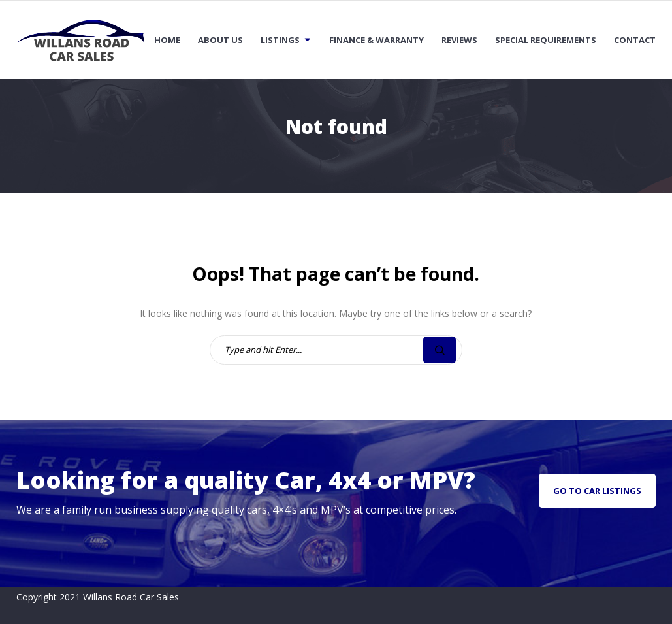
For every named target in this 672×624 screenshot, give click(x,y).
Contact (635, 40)
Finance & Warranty (376, 40)
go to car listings (597, 491)
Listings (280, 40)
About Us (220, 40)
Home (167, 40)
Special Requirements (546, 40)
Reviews (459, 40)
